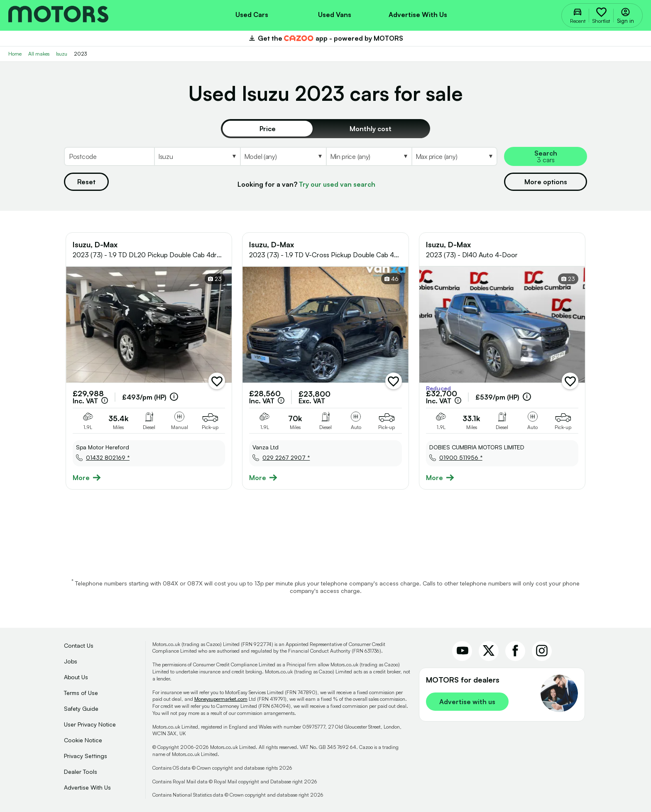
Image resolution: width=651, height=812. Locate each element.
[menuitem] (252, 14)
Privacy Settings (86, 756)
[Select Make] (197, 156)
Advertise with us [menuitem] (418, 15)
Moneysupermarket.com (221, 699)
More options (546, 182)
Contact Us (79, 645)
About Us (76, 677)
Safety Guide (81, 708)
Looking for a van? (306, 184)
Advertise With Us (87, 787)
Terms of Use (81, 693)
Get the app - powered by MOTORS (325, 38)
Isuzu (62, 54)
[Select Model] (283, 156)
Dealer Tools (81, 772)
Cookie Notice (83, 740)
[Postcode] (109, 156)
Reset (86, 182)
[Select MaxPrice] (454, 156)
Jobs (71, 661)
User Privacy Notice (90, 724)
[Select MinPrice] (369, 156)
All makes (39, 54)
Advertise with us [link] (467, 702)
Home (15, 54)
